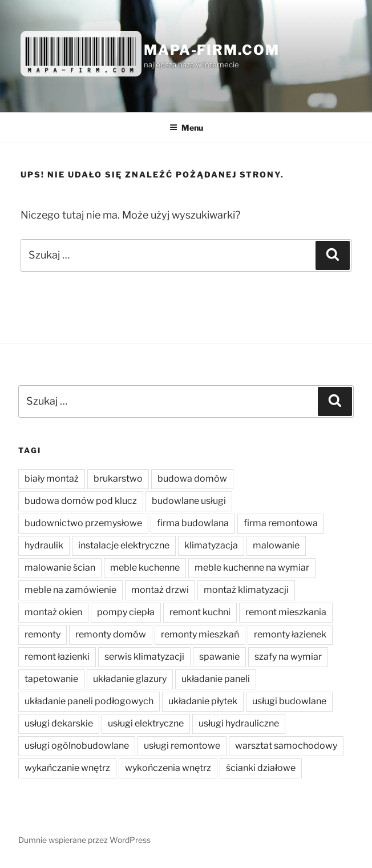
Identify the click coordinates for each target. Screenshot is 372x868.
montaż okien (53, 612)
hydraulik (44, 545)
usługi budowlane (289, 701)
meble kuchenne (145, 568)
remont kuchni (200, 612)
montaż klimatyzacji (246, 590)
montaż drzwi (160, 590)
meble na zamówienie (70, 590)
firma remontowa (281, 523)
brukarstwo (118, 479)
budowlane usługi (189, 501)
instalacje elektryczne (124, 545)
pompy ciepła (126, 612)
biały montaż (52, 479)
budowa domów (192, 479)
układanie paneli (216, 679)
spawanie (219, 657)
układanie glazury (130, 679)
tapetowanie (51, 679)
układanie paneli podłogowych (89, 701)
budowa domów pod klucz (81, 501)
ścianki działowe (261, 768)
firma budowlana (193, 523)
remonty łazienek (290, 634)
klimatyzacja (211, 545)
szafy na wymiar (288, 657)
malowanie (276, 545)
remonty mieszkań (200, 634)
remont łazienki (57, 657)
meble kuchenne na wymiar (252, 568)
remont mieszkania (286, 612)
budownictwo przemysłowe (83, 523)
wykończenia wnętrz (168, 768)
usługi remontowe (182, 746)
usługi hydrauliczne (239, 723)
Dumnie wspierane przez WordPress (84, 840)
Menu (186, 128)
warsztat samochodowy (286, 746)
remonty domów (111, 634)
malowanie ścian (60, 568)
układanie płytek (203, 701)
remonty (43, 634)
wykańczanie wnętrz (67, 768)
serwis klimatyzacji (144, 657)
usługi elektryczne (146, 723)
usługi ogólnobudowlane (77, 746)
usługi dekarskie (59, 723)
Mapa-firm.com (212, 50)
